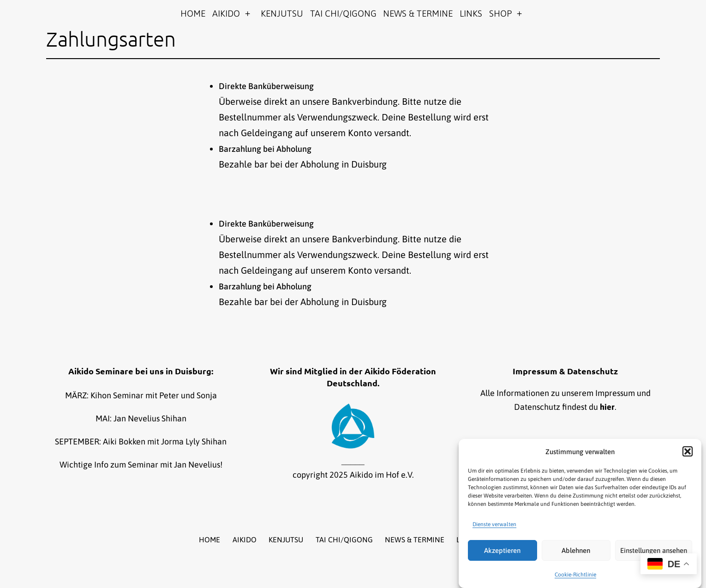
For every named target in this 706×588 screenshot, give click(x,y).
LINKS (471, 13)
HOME (193, 13)
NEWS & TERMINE (418, 13)
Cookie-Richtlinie (575, 575)
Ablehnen (576, 550)
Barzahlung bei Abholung (265, 149)
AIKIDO (226, 13)
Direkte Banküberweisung (266, 86)
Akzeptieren (502, 550)
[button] (688, 451)
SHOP (500, 13)
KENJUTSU (282, 13)
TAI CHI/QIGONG (343, 13)
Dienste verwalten (494, 524)
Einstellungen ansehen (654, 550)
